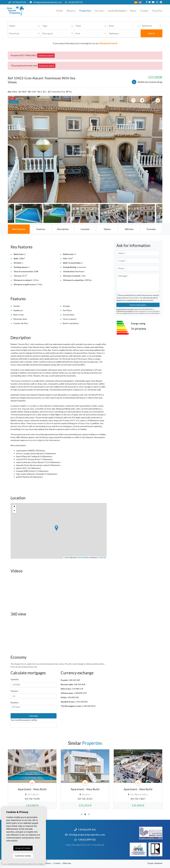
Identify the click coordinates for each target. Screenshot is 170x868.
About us (71, 11)
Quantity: (15, 679)
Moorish (59, 426)
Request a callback (87, 398)
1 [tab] (82, 814)
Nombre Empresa (24, 11)
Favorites (157, 11)
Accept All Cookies (23, 848)
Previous (11, 149)
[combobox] (25, 26)
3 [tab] (89, 814)
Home (59, 11)
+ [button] (14, 507)
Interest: (15, 691)
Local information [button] (117, 11)
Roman (49, 426)
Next (159, 149)
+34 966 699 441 (17, 2)
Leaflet (66, 557)
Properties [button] (85, 11)
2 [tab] (85, 814)
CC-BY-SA (102, 557)
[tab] (19, 229)
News (133, 11)
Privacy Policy (134, 298)
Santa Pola (85, 423)
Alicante (50, 423)
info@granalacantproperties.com (47, 2)
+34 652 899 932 (74, 2)
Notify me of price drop (147, 82)
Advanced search (46, 56)
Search (151, 33)
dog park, (26, 409)
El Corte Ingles (79, 420)
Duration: (15, 702)
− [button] (14, 511)
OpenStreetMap (84, 557)
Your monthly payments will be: (24, 720)
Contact (144, 11)
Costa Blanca (33, 406)
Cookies (57, 863)
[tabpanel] (32, 779)
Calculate (33, 716)
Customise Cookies (23, 856)
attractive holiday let (37, 440)
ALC (35, 415)
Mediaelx (158, 863)
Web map (67, 863)
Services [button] (99, 11)
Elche (26, 426)
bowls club (17, 409)
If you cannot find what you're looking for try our (85, 43)
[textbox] (25, 26)
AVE (73, 417)
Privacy (48, 863)
